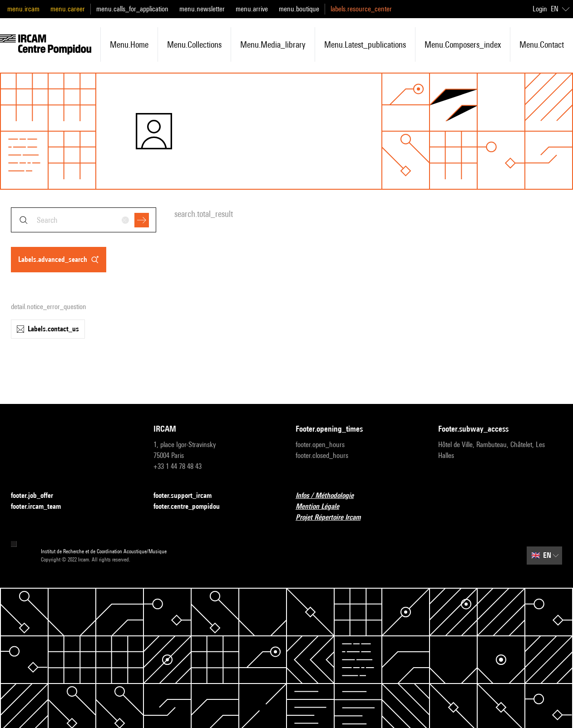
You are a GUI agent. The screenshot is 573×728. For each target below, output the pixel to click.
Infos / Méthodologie (330, 496)
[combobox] (84, 220)
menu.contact (542, 44)
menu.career (68, 9)
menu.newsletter (202, 9)
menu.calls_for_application (132, 9)
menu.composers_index (463, 44)
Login (540, 9)
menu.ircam (23, 9)
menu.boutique (299, 9)
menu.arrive (252, 9)
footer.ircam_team (41, 507)
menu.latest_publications (365, 44)
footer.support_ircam (188, 496)
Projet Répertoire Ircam (333, 518)
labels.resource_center (361, 9)
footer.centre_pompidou (192, 507)
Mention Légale (323, 507)
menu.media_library (273, 44)
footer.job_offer (37, 496)
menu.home (129, 44)
